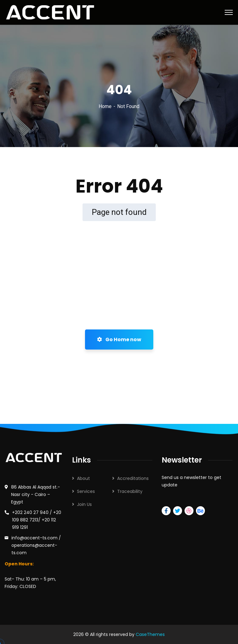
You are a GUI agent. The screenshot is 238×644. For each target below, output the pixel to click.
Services (86, 491)
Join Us (84, 504)
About (83, 478)
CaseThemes (150, 634)
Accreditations (133, 478)
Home (105, 106)
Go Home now (119, 339)
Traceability (130, 491)
